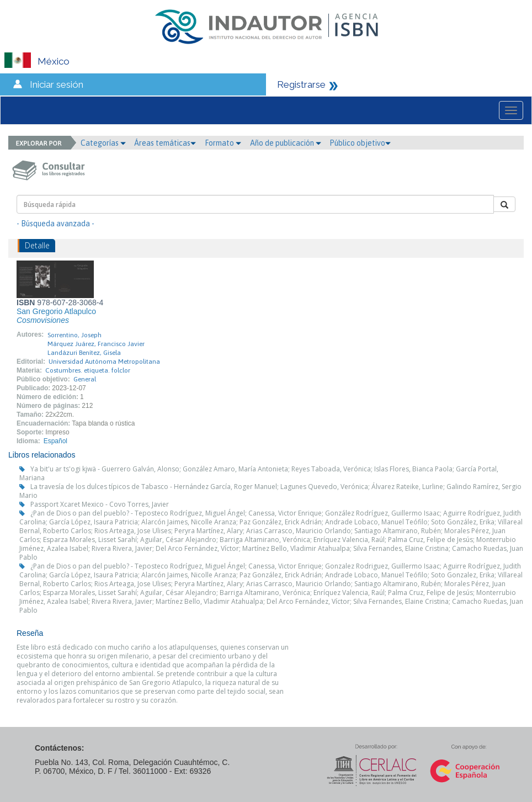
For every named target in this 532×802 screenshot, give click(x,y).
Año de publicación (286, 143)
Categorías (103, 143)
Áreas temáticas (165, 143)
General (85, 379)
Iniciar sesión (57, 84)
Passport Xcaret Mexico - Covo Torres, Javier (100, 504)
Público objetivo (360, 143)
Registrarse (301, 84)
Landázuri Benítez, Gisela (84, 353)
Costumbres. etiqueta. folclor (88, 370)
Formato (223, 143)
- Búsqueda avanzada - (55, 224)
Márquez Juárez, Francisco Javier (96, 344)
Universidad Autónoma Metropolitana (104, 362)
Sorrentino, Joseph (75, 335)
